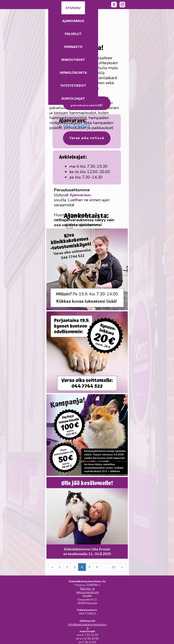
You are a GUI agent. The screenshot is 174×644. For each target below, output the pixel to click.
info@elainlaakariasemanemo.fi (87, 626)
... (105, 567)
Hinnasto (73, 47)
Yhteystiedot (73, 85)
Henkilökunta (73, 72)
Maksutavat (73, 59)
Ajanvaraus (73, 21)
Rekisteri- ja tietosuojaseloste (87, 590)
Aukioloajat (73, 98)
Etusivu (73, 8)
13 (114, 567)
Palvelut (73, 34)
